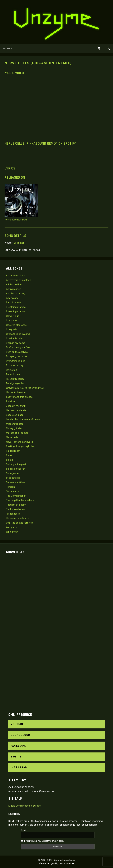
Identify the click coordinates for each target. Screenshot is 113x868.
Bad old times (14, 302)
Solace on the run (16, 469)
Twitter (17, 757)
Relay (9, 455)
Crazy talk (11, 329)
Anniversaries (14, 289)
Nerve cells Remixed (16, 220)
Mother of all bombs (17, 433)
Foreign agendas (15, 383)
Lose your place (15, 415)
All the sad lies (14, 284)
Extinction (11, 370)
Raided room (13, 451)
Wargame (11, 527)
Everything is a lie (16, 361)
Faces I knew (13, 374)
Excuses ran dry (15, 365)
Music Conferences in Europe (24, 806)
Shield (9, 460)
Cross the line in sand (18, 334)
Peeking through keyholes (20, 446)
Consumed (12, 320)
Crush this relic (14, 338)
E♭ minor (19, 243)
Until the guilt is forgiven (19, 523)
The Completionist (16, 496)
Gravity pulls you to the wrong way (25, 388)
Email (23, 830)
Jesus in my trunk (16, 406)
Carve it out (12, 316)
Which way (12, 532)
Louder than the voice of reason (24, 419)
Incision (10, 401)
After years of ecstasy (18, 280)
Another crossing (16, 293)
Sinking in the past (16, 464)
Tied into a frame (16, 509)
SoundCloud (20, 735)
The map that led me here (20, 500)
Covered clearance (16, 325)
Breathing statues (16, 307)
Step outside (13, 478)
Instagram (19, 767)
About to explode (15, 275)
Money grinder (14, 428)
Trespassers (13, 514)
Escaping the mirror (17, 356)
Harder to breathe (16, 392)
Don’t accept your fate (18, 347)
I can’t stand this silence (19, 397)
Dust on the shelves (17, 352)
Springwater (13, 473)
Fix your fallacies (15, 379)
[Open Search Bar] (108, 48)
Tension (10, 487)
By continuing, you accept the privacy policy (43, 841)
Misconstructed (15, 424)
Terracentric (13, 491)
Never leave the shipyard (19, 442)
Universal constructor (18, 518)
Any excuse (12, 298)
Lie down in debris (16, 410)
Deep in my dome (16, 343)
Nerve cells (12, 437)
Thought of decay (16, 505)
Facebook (18, 746)
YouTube (17, 724)
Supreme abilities (16, 482)
